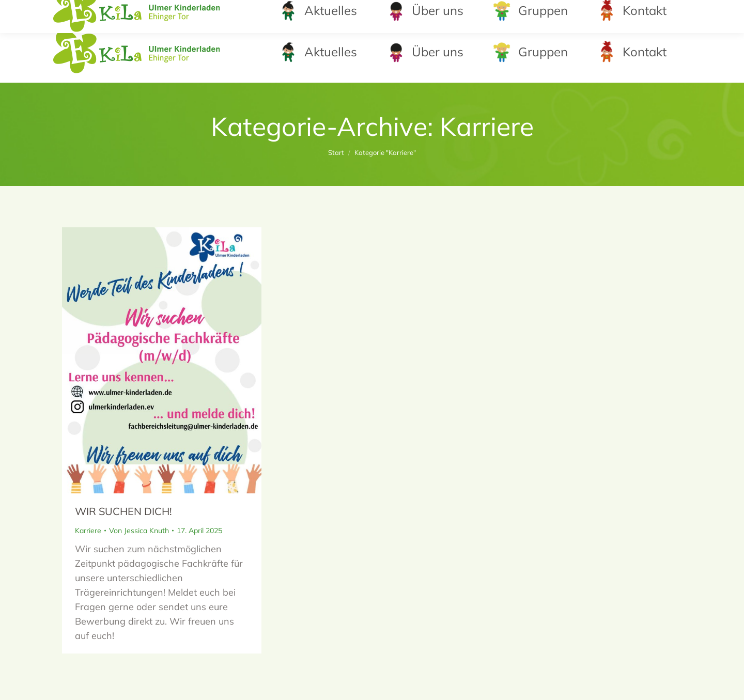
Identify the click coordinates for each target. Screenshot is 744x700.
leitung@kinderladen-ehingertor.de (591, 10)
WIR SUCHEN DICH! (123, 511)
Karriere (88, 531)
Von (139, 531)
